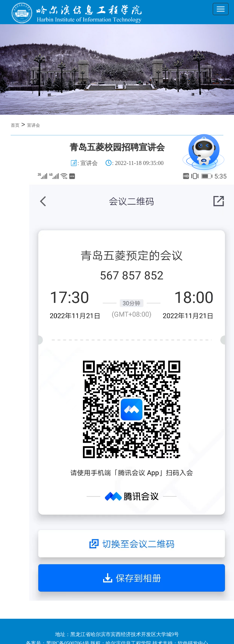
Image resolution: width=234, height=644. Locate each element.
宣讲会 (34, 125)
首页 (15, 125)
